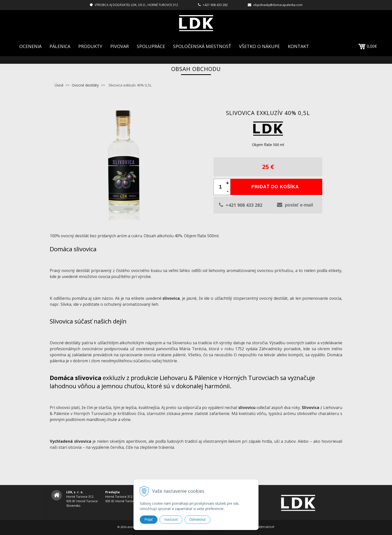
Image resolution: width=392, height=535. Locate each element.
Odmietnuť (197, 519)
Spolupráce (151, 46)
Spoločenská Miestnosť (202, 46)
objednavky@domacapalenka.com (278, 5)
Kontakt (298, 46)
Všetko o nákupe (259, 46)
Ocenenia (30, 46)
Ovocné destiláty (85, 85)
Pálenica (60, 46)
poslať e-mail (295, 205)
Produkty (90, 46)
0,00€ (368, 46)
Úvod (59, 85)
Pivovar (119, 46)
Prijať (149, 519)
